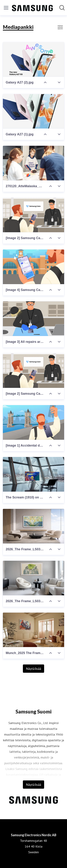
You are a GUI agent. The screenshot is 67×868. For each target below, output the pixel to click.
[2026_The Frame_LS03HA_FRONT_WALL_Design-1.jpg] (33, 526)
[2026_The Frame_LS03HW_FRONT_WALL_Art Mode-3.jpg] (33, 578)
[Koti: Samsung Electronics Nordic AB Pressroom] (32, 8)
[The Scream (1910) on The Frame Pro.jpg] (33, 474)
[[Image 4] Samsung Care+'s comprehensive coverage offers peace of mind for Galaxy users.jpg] (33, 267)
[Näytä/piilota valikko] (6, 8)
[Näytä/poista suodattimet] (60, 27)
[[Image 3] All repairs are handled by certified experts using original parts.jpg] (33, 319)
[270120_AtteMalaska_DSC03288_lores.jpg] (33, 163)
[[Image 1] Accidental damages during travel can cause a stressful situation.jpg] (33, 422)
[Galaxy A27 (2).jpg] (33, 59)
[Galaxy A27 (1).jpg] (33, 111)
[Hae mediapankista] (62, 8)
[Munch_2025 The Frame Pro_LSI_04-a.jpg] (33, 630)
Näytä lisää (33, 669)
